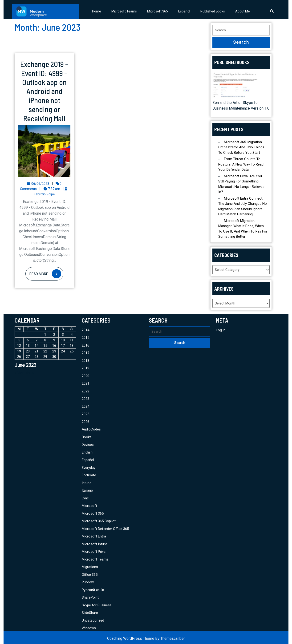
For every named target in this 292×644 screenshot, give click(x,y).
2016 (85, 549)
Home (97, 11)
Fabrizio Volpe (44, 194)
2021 (85, 587)
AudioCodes (91, 633)
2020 (85, 579)
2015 (85, 541)
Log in (221, 533)
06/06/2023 (40, 184)
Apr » (30, 576)
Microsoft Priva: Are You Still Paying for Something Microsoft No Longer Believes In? (241, 184)
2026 (85, 625)
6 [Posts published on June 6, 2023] (28, 543)
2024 (85, 610)
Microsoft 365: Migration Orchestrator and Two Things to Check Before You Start (241, 147)
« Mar (19, 576)
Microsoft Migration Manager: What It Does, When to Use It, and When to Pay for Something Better (243, 229)
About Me (243, 11)
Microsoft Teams (124, 11)
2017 (85, 556)
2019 (85, 572)
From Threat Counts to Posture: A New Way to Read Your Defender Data (241, 164)
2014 (85, 533)
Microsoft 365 (158, 11)
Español (184, 11)
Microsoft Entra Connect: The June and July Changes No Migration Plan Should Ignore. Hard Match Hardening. (243, 206)
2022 (85, 594)
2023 (85, 602)
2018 (85, 564)
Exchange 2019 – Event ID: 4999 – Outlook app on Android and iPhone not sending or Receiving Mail (44, 91)
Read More (46, 274)
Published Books (213, 11)
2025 (85, 617)
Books (87, 640)
